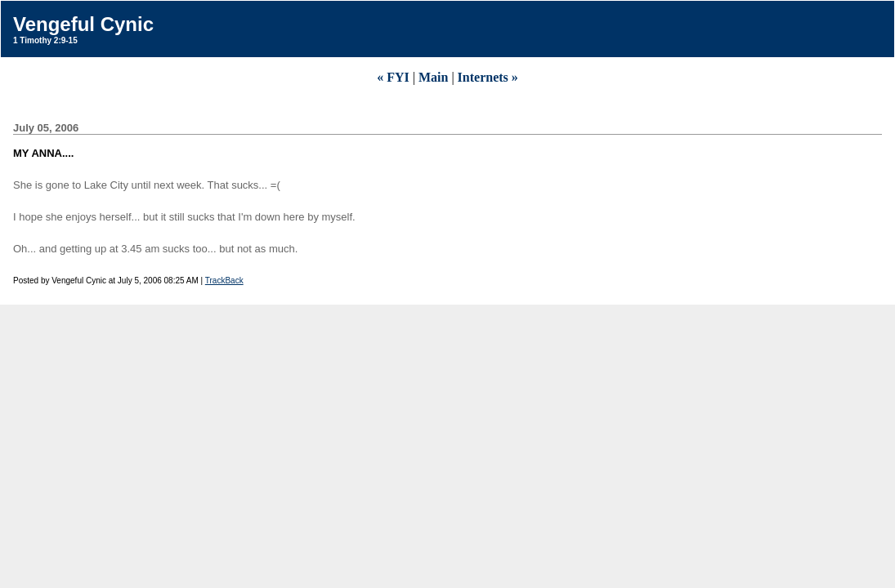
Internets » (488, 77)
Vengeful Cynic (83, 24)
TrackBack (224, 281)
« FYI (393, 77)
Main (433, 77)
